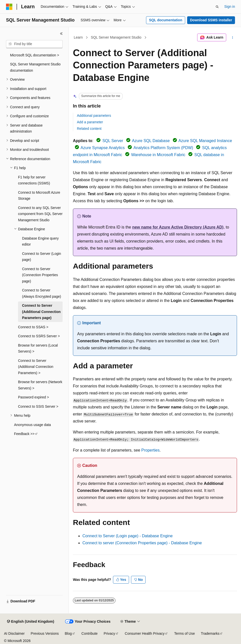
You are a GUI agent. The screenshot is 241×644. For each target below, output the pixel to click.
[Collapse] (61, 34)
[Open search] (217, 7)
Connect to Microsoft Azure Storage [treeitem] (39, 196)
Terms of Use (184, 633)
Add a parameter (90, 122)
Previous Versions (45, 633)
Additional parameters (94, 116)
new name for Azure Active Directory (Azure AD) (178, 227)
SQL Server (113, 141)
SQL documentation (166, 20)
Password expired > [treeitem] (33, 397)
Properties (150, 450)
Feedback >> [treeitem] (24, 434)
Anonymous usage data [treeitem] (32, 425)
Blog (68, 633)
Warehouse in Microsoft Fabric (158, 155)
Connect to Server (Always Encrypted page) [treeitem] (42, 293)
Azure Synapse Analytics (103, 148)
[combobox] (34, 44)
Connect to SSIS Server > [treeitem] (38, 406)
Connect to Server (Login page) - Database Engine (128, 536)
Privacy (109, 633)
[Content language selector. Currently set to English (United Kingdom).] (31, 622)
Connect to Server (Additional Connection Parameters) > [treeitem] (36, 367)
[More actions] (233, 38)
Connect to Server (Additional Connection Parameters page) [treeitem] (41, 312)
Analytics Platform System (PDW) (163, 148)
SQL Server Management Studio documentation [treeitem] (35, 67)
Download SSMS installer (211, 20)
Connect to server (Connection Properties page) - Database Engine (142, 543)
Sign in (230, 7)
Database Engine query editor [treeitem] (40, 241)
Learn (78, 37)
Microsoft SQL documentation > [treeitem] (35, 55)
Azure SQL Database (151, 141)
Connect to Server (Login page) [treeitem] (42, 257)
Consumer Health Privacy (145, 633)
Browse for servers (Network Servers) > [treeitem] (40, 385)
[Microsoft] (9, 7)
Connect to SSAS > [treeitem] (33, 327)
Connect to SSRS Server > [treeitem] (39, 336)
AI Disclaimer (14, 633)
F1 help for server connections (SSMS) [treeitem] (34, 180)
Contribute (90, 633)
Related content (89, 129)
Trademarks (210, 633)
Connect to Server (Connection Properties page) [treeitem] (40, 275)
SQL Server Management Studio (116, 37)
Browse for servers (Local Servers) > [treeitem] (38, 348)
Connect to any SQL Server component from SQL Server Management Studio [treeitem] (40, 214)
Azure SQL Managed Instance (205, 141)
